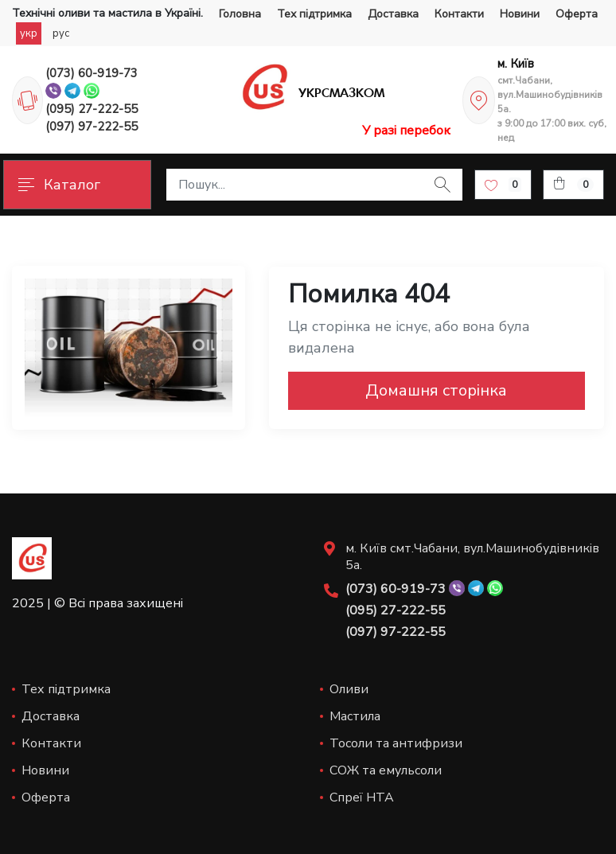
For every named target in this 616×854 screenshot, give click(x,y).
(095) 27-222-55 (92, 109)
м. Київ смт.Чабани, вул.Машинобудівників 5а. (472, 557)
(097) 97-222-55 (92, 127)
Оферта (577, 14)
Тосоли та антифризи (396, 743)
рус (61, 33)
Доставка (393, 14)
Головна (240, 14)
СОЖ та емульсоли (386, 770)
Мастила (355, 716)
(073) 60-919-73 (92, 73)
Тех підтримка (314, 14)
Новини (520, 14)
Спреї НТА (362, 797)
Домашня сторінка (436, 390)
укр (29, 33)
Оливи (349, 689)
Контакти (459, 14)
